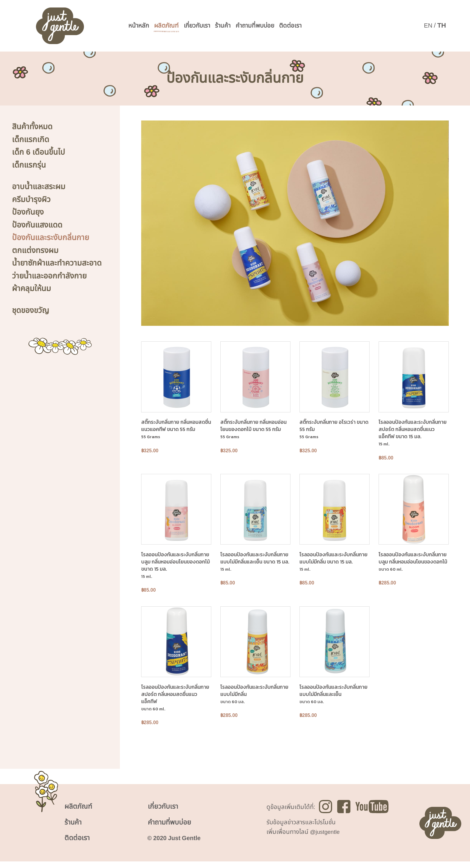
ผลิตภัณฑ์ (170, 26)
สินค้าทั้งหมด (32, 127)
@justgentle (326, 837)
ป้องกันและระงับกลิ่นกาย (51, 238)
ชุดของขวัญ (31, 311)
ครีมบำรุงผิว (31, 200)
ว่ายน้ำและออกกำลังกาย (49, 276)
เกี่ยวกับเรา (203, 26)
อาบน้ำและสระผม (39, 187)
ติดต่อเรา (306, 26)
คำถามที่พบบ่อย (267, 26)
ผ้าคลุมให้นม (31, 289)
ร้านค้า (232, 26)
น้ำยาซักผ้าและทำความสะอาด (57, 263)
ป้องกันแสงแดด (37, 225)
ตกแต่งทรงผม (35, 251)
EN (428, 26)
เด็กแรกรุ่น (29, 165)
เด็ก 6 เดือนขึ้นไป (39, 152)
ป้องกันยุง (28, 212)
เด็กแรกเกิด (31, 140)
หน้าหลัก (140, 26)
